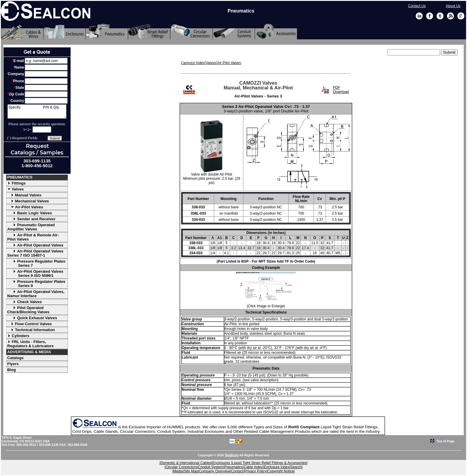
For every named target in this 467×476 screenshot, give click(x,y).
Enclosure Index (276, 467)
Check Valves (24, 302)
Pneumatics (233, 467)
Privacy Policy (255, 471)
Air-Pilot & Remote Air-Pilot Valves (33, 237)
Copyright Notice (281, 471)
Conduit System (211, 467)
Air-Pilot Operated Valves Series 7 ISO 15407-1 (35, 253)
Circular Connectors (181, 467)
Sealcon (232, 455)
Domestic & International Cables (186, 463)
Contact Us (417, 6)
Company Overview (215, 471)
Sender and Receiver (31, 219)
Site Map (191, 471)
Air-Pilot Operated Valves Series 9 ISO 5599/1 (35, 273)
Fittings (16, 183)
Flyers (13, 364)
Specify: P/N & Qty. (37, 111)
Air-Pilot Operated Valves (35, 245)
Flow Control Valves (29, 324)
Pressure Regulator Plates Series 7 (36, 263)
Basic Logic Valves (29, 213)
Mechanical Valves (28, 201)
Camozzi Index (193, 63)
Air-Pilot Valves (25, 207)
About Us (453, 6)
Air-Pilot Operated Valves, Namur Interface (36, 294)
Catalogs (15, 358)
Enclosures (222, 463)
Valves (15, 189)
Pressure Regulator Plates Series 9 (36, 284)
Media (178, 471)
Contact (237, 471)
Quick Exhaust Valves (32, 318)
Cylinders (18, 336)
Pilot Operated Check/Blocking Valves (28, 310)
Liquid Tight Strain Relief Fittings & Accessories (269, 463)
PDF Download (341, 90)
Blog (11, 370)
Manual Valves (24, 195)
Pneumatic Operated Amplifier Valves (31, 227)
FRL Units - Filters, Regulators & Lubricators (30, 344)
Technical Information (31, 330)
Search (296, 467)
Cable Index (253, 467)
